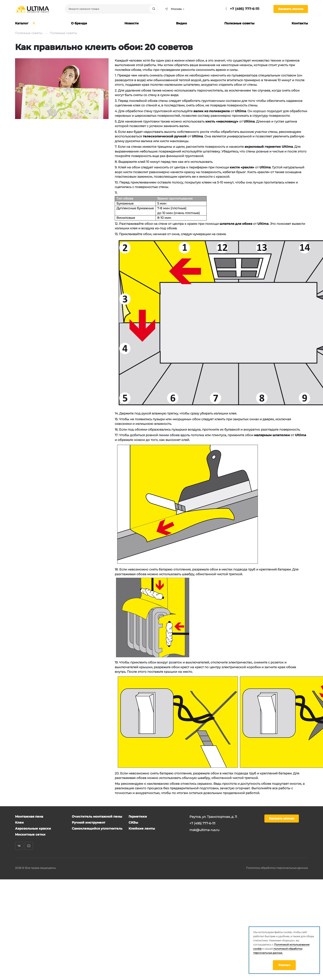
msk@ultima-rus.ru (204, 830)
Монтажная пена (29, 816)
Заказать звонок (291, 9)
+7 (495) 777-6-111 (245, 9)
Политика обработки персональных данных (277, 868)
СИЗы (133, 822)
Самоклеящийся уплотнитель (97, 828)
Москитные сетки (30, 834)
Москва (173, 9)
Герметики (138, 816)
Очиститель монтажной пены (97, 816)
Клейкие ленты (142, 828)
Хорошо (284, 965)
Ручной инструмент (89, 822)
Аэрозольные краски (33, 828)
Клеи (19, 822)
